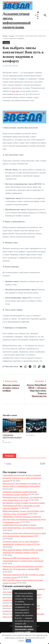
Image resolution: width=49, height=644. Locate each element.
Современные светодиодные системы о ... (12, 437)
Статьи (11, 36)
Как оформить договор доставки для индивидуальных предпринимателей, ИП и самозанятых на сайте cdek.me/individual (24, 505)
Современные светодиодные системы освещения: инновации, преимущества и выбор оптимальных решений (22, 478)
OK (28, 641)
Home (5, 36)
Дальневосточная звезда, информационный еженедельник (17, 20)
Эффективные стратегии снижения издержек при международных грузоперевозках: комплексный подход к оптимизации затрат (24, 519)
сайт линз (16, 91)
